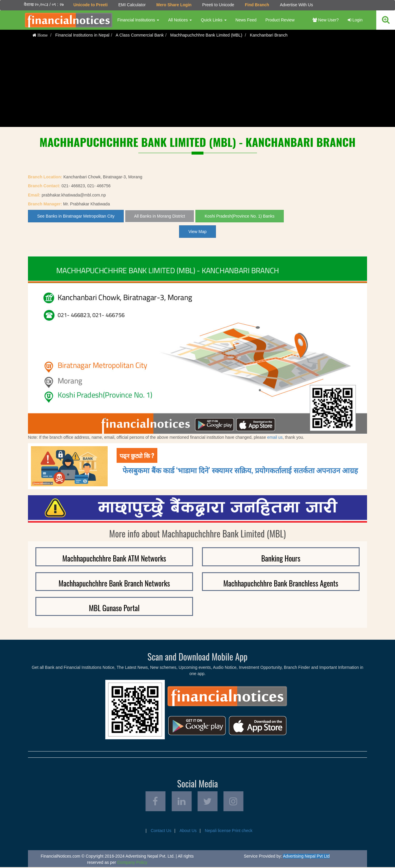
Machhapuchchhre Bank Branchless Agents (281, 583)
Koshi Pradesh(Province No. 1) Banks (240, 216)
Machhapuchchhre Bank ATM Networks (114, 558)
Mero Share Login (174, 5)
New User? (326, 20)
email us (275, 437)
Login (355, 20)
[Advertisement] (197, 85)
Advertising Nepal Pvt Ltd (306, 857)
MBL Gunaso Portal (114, 608)
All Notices (180, 20)
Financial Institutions (138, 20)
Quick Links (214, 20)
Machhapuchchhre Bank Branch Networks (114, 583)
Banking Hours (281, 558)
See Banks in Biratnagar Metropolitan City (76, 216)
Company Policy (132, 863)
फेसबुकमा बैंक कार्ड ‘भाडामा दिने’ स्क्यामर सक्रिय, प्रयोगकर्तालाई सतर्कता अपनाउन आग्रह (240, 470)
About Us (188, 831)
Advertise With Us (296, 5)
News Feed (246, 20)
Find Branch (257, 5)
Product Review (280, 20)
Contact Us (161, 831)
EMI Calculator (132, 5)
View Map (197, 232)
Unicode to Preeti (90, 5)
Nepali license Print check (229, 831)
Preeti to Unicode (218, 5)
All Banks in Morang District (160, 216)
